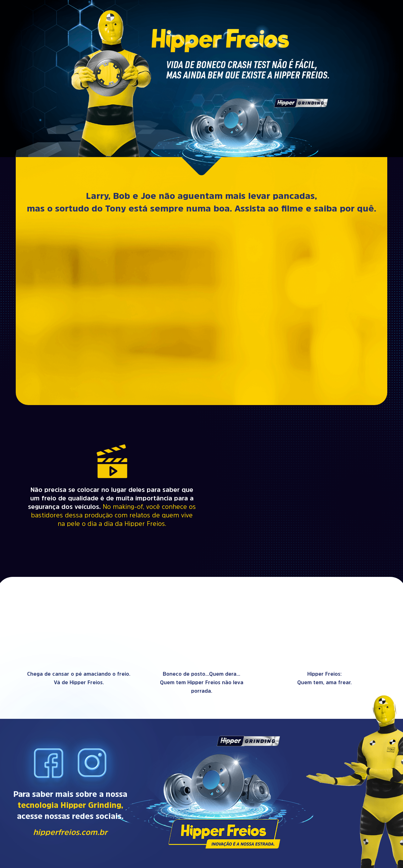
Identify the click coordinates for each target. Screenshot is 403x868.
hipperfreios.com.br (70, 832)
